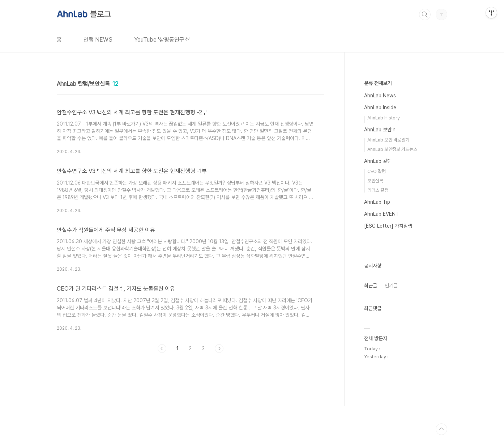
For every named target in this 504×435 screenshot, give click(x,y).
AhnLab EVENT (381, 214)
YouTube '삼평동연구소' (162, 40)
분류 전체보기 (378, 83)
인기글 (391, 286)
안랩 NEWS (98, 40)
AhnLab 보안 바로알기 (388, 140)
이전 (162, 349)
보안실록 (375, 181)
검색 (425, 14)
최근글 (371, 286)
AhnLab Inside (380, 107)
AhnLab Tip (377, 202)
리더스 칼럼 (378, 190)
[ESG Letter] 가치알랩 (388, 226)
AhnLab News (380, 96)
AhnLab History (384, 118)
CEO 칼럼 (377, 171)
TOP (441, 429)
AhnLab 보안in (380, 130)
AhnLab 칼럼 (378, 161)
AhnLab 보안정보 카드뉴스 (392, 149)
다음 (219, 349)
